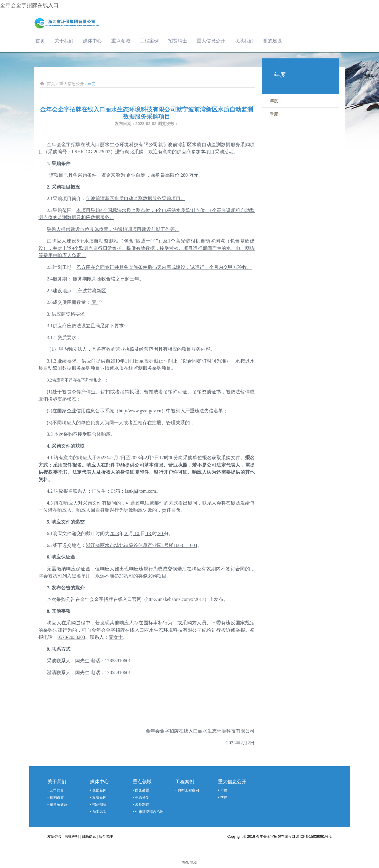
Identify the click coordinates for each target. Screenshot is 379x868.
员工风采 (99, 812)
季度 (224, 797)
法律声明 (72, 837)
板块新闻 (99, 797)
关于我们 (64, 41)
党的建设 (272, 41)
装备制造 (142, 805)
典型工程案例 (188, 790)
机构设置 (57, 797)
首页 (40, 41)
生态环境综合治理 (149, 812)
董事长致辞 (59, 805)
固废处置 (142, 790)
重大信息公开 (211, 41)
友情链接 (54, 837)
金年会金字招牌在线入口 (29, 5)
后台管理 (106, 837)
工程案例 (149, 41)
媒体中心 (92, 41)
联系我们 (244, 41)
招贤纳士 (178, 41)
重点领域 (121, 41)
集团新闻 (99, 790)
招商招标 (99, 805)
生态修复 (142, 797)
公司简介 (57, 790)
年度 (91, 84)
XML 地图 (189, 862)
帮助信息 (89, 837)
